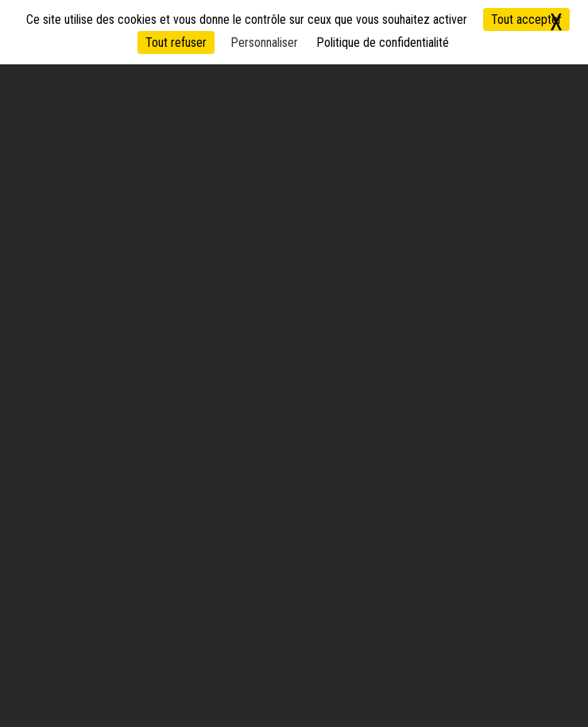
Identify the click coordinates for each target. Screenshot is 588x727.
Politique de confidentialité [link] (383, 43)
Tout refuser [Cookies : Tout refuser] (176, 43)
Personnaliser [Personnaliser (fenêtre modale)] (264, 43)
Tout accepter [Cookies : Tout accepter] (526, 19)
